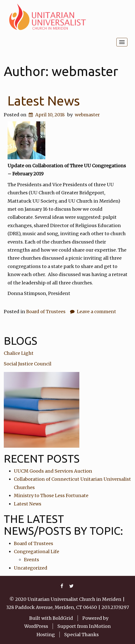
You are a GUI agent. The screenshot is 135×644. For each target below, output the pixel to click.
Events (31, 560)
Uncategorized (31, 568)
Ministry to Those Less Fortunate (51, 495)
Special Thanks (81, 635)
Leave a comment (96, 312)
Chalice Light (19, 353)
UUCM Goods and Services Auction (53, 471)
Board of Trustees (46, 312)
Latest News (44, 101)
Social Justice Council (28, 364)
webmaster (87, 115)
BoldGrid (63, 618)
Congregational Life (37, 552)
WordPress (36, 626)
